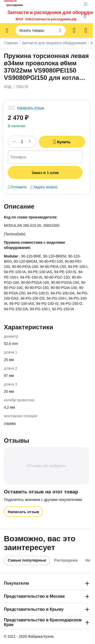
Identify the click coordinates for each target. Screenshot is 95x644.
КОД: (8, 87)
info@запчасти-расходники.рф (51, 19)
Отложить (17, 187)
